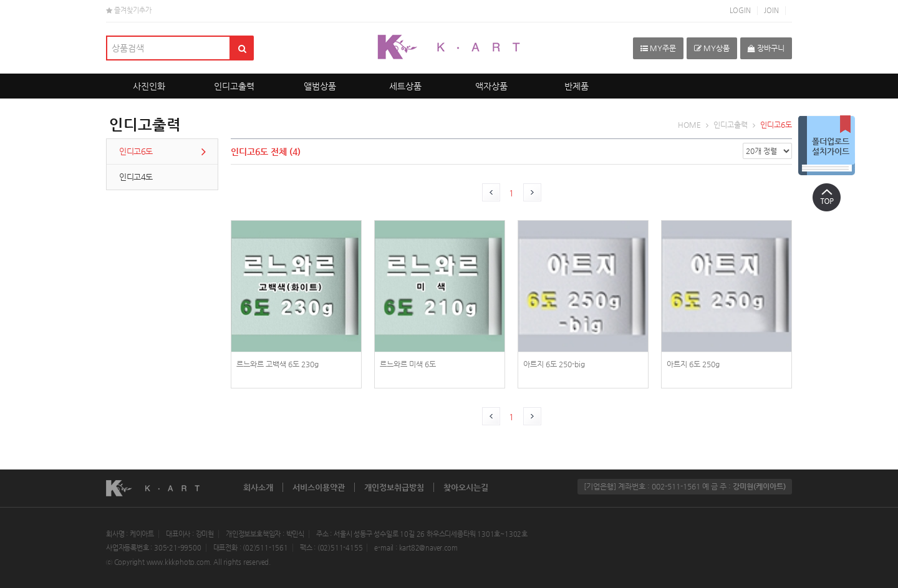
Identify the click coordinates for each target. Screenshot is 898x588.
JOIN (771, 10)
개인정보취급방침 (394, 487)
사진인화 (149, 86)
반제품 (577, 86)
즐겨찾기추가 (129, 10)
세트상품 (405, 86)
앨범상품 (320, 86)
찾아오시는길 (466, 487)
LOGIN (740, 10)
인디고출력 (234, 86)
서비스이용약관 (319, 487)
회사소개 (258, 487)
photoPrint (296, 311)
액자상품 (491, 86)
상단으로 (826, 197)
